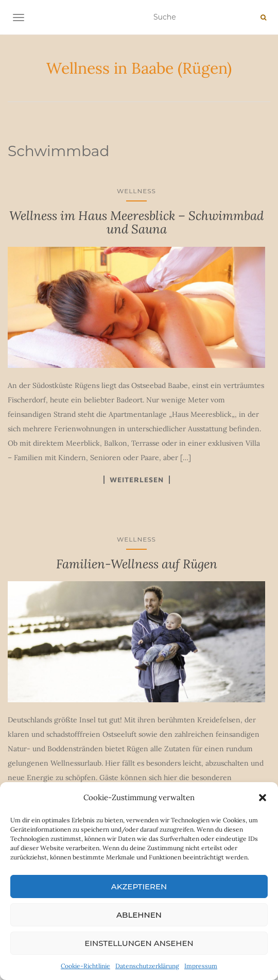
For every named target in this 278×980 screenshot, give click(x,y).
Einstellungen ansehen (139, 943)
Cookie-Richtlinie (85, 966)
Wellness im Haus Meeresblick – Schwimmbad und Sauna (136, 222)
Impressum (201, 966)
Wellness (136, 191)
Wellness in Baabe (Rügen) (139, 68)
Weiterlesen (137, 480)
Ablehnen (139, 915)
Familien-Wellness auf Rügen (137, 564)
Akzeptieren (139, 886)
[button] (263, 798)
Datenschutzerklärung (147, 966)
